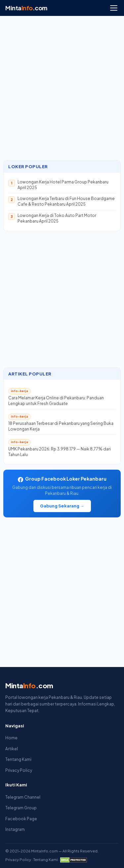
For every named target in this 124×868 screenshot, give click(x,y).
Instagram (15, 829)
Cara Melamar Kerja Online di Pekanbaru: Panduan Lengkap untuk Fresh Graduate (56, 401)
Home (11, 738)
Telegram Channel (23, 797)
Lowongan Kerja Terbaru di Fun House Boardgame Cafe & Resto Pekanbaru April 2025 (66, 201)
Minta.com (26, 8)
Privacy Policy (19, 770)
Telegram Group (21, 808)
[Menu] (114, 8)
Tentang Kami (18, 759)
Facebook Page (21, 819)
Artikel (12, 749)
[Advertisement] (62, 91)
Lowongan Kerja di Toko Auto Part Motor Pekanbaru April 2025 (57, 218)
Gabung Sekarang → (62, 506)
